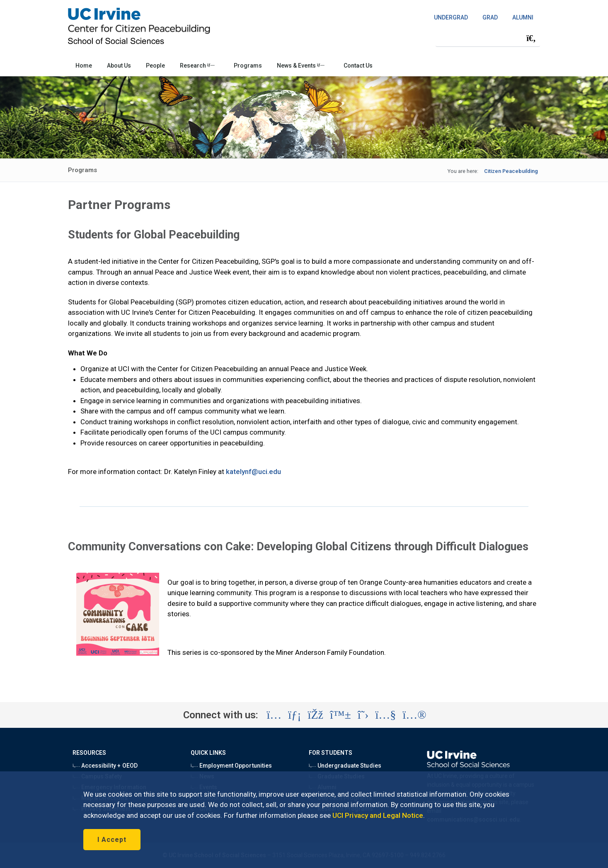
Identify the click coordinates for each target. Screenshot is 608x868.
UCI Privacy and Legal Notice (378, 815)
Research (197, 66)
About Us (119, 66)
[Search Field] (488, 38)
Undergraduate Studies (345, 766)
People (155, 66)
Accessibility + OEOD (105, 766)
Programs (248, 66)
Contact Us (358, 66)
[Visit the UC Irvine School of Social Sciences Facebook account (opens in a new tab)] (316, 715)
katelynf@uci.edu (254, 472)
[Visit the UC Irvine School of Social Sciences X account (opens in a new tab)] (363, 715)
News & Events (301, 66)
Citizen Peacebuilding (511, 171)
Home (84, 66)
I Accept (112, 840)
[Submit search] (531, 38)
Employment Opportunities (231, 766)
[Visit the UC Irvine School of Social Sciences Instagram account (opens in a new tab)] (274, 715)
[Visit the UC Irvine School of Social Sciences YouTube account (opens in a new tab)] (385, 715)
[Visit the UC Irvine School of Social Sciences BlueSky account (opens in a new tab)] (340, 715)
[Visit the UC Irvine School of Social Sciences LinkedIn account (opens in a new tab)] (294, 715)
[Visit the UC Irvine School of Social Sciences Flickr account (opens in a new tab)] (414, 715)
